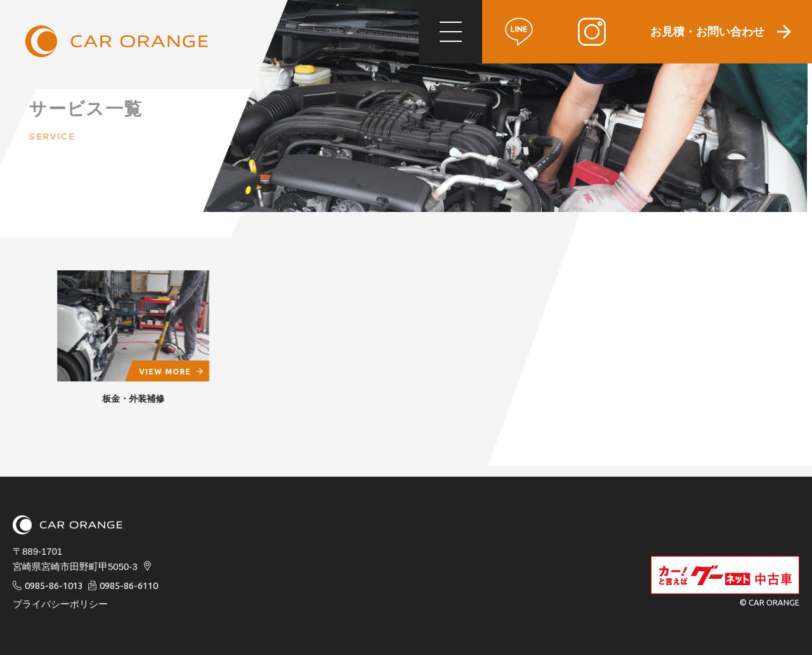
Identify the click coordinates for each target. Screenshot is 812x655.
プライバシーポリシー (60, 604)
